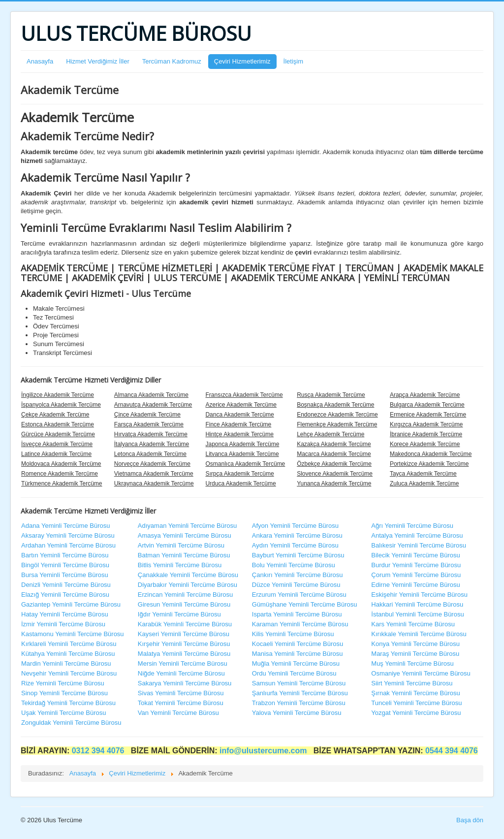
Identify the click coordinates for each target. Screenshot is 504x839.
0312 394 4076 (99, 751)
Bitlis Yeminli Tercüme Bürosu (180, 565)
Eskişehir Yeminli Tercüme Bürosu (419, 595)
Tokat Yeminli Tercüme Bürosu (181, 703)
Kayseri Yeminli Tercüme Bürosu (184, 634)
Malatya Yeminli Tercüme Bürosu (184, 654)
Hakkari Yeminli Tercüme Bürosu (417, 604)
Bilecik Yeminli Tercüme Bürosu (415, 555)
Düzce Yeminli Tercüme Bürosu (296, 585)
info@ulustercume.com (264, 751)
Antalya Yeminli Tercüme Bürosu (417, 535)
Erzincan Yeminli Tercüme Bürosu (185, 595)
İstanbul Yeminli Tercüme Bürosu (417, 614)
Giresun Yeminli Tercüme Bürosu (184, 604)
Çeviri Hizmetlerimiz (242, 61)
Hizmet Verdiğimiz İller (98, 61)
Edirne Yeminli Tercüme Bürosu (415, 585)
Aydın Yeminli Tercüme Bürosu (295, 545)
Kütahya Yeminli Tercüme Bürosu (68, 654)
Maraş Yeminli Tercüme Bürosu (415, 654)
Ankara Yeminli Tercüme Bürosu (297, 535)
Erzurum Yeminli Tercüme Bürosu (299, 595)
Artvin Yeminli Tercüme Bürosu (181, 545)
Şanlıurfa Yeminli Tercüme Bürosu (300, 693)
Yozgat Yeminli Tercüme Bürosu (416, 713)
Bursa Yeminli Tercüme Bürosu (65, 575)
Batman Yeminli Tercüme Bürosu (184, 555)
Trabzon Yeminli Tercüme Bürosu (299, 703)
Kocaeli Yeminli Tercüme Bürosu (298, 644)
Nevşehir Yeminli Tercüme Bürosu (69, 673)
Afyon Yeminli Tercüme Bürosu (295, 526)
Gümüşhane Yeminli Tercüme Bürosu (305, 604)
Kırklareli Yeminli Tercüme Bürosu (69, 644)
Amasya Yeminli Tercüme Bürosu (185, 535)
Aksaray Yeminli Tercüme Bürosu (68, 535)
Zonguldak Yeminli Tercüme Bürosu (71, 723)
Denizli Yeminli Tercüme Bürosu (66, 585)
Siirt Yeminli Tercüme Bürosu (412, 683)
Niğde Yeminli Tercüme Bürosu (181, 673)
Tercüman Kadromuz (172, 61)
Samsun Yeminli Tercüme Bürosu (299, 683)
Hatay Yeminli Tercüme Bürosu (65, 614)
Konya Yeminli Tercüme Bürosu (415, 644)
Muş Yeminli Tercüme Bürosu (412, 663)
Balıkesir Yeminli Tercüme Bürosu (419, 545)
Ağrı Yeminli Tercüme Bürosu (412, 526)
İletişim (293, 61)
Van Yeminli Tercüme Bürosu (178, 713)
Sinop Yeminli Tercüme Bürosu (64, 693)
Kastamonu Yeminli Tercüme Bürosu (73, 634)
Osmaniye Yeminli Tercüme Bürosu (421, 673)
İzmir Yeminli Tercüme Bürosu (63, 624)
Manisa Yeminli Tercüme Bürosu (298, 654)
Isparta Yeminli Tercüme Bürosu (297, 614)
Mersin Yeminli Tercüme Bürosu (183, 663)
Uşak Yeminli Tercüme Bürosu (63, 713)
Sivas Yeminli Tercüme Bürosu (181, 693)
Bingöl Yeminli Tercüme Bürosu (65, 565)
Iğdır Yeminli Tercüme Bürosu (179, 614)
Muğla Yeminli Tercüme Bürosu (296, 663)
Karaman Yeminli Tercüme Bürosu (300, 624)
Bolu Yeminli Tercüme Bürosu (294, 565)
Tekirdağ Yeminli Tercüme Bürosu (68, 703)
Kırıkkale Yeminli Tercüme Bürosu (419, 634)
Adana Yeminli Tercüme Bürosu (65, 526)
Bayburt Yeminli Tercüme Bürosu (298, 555)
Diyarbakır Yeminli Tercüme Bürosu (188, 585)
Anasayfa (40, 61)
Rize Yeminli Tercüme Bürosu (63, 683)
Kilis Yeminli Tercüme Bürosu (293, 634)
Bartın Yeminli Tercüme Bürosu (65, 555)
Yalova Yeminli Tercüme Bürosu (297, 713)
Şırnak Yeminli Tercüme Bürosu (415, 693)
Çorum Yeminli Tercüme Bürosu (416, 575)
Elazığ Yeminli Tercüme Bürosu (65, 595)
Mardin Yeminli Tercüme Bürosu (66, 663)
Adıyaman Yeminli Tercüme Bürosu (187, 526)
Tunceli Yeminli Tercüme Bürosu (416, 703)
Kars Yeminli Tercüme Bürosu (413, 624)
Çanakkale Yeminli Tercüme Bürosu (188, 575)
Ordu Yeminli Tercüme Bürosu (294, 673)
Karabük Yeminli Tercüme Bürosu (185, 624)
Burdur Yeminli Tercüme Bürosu (416, 565)
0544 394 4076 (452, 751)
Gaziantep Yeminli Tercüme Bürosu (71, 604)
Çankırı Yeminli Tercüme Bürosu (298, 575)
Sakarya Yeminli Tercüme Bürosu (185, 683)
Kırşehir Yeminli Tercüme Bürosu (184, 644)
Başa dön (470, 820)
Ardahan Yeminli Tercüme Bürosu (68, 545)
